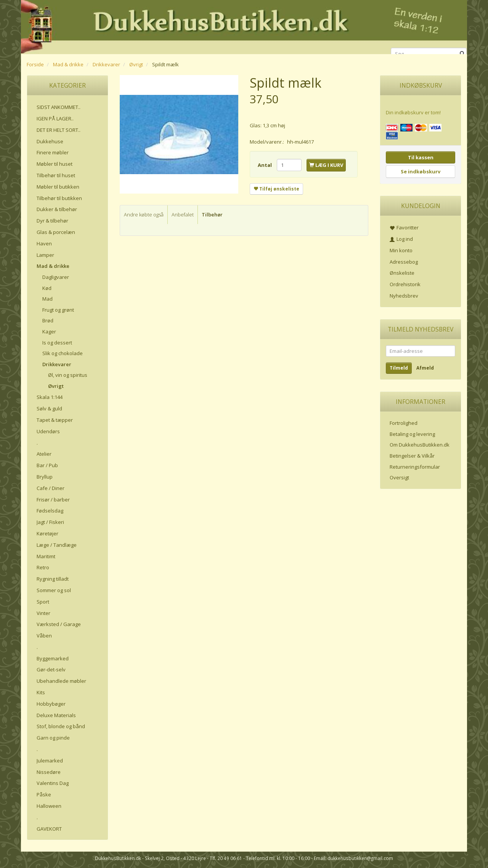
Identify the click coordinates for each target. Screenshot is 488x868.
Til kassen (421, 157)
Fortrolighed (404, 423)
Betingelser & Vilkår (412, 456)
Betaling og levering (412, 434)
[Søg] (462, 54)
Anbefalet (183, 215)
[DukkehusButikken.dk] (244, 26)
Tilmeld (399, 368)
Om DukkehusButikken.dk (420, 445)
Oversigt (399, 477)
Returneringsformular (415, 467)
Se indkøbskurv (421, 171)
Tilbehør (212, 215)
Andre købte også (144, 215)
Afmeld (425, 368)
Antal (265, 165)
